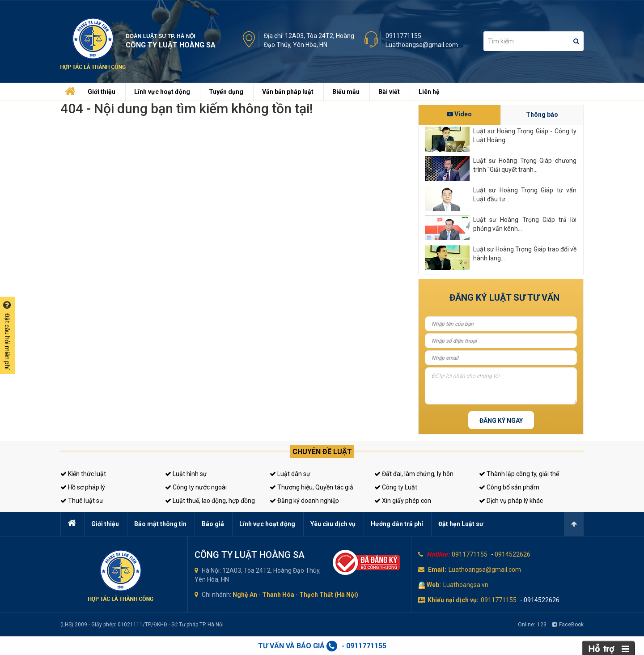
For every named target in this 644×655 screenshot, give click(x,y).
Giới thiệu (102, 92)
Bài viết (389, 92)
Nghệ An (245, 595)
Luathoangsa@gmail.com (422, 45)
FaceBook (568, 625)
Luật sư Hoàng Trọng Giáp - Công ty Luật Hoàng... (525, 136)
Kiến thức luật (83, 474)
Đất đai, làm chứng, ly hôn (414, 474)
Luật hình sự (186, 474)
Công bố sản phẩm (509, 487)
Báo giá (213, 524)
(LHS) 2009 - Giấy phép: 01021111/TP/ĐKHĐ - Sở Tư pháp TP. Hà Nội (142, 625)
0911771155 (403, 36)
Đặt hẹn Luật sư (461, 524)
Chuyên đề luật (322, 452)
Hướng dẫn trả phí (397, 524)
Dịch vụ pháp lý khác (511, 501)
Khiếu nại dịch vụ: (453, 600)
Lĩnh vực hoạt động (162, 92)
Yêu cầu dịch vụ (333, 524)
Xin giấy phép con (403, 501)
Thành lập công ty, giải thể (519, 474)
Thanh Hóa (278, 595)
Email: (437, 570)
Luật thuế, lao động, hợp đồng (210, 501)
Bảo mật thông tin (160, 524)
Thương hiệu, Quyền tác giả (311, 487)
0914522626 (513, 554)
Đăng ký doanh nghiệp (304, 501)
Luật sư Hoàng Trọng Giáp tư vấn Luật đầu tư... (525, 195)
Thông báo (542, 115)
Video (459, 114)
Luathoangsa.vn (466, 585)
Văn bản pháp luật (288, 92)
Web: (434, 585)
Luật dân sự (290, 474)
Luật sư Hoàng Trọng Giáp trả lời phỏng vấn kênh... (525, 224)
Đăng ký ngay (501, 421)
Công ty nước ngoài (196, 487)
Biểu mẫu (346, 92)
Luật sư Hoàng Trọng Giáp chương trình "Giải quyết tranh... (525, 165)
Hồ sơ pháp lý (83, 487)
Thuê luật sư (82, 501)
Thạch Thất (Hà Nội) (329, 595)
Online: (532, 625)
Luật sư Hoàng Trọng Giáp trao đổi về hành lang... (525, 254)
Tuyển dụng (226, 92)
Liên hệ (429, 92)
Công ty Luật (396, 487)
